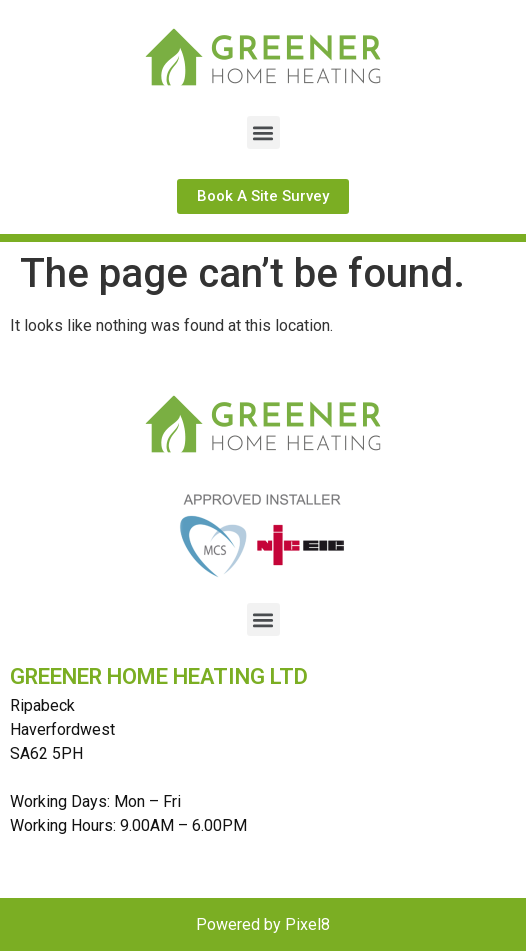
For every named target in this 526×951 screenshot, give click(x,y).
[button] (263, 132)
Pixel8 (307, 924)
